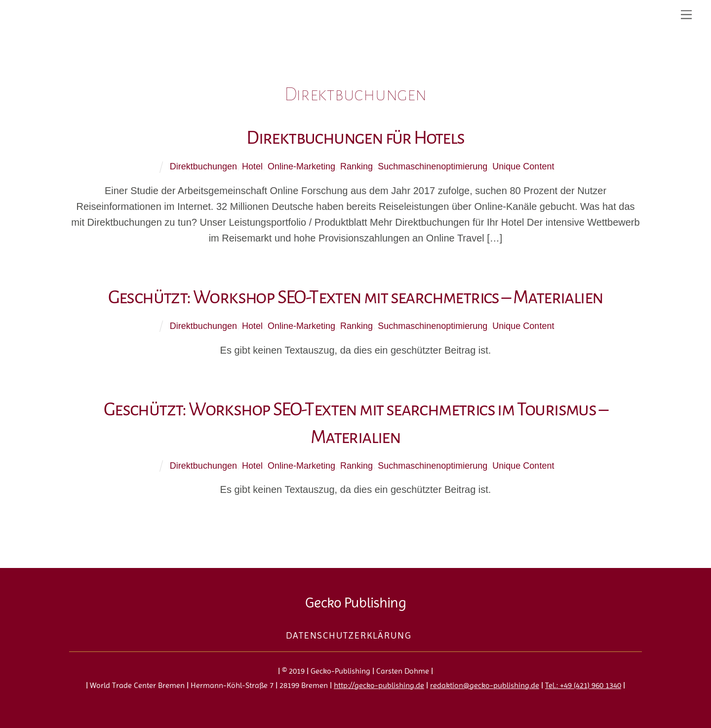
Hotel (252, 166)
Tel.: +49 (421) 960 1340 (583, 685)
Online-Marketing (301, 166)
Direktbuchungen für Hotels (355, 138)
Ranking (356, 166)
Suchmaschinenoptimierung (433, 166)
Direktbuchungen (203, 166)
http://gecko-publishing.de (379, 685)
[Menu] (686, 14)
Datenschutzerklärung (349, 636)
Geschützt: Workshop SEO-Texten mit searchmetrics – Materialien (356, 297)
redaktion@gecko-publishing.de (485, 685)
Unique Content (523, 166)
